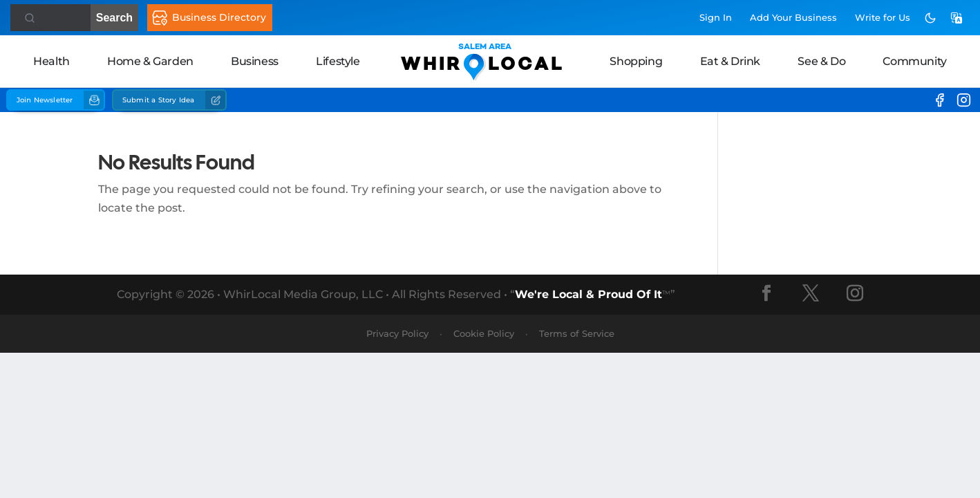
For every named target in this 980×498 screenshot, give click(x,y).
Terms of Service (577, 333)
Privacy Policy (397, 333)
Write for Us (883, 17)
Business (255, 61)
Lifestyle (338, 61)
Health (51, 61)
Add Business (793, 17)
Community (914, 61)
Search (72, 18)
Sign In (716, 17)
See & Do (821, 61)
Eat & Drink (731, 61)
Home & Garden (150, 61)
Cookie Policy (484, 333)
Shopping (636, 61)
